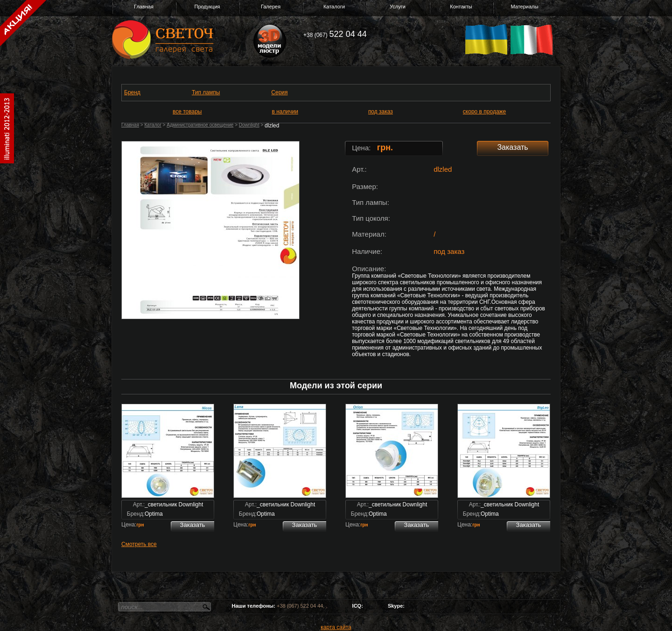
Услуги (398, 7)
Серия (279, 92)
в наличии (285, 112)
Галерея (271, 7)
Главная (144, 7)
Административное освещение (200, 125)
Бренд (132, 92)
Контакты (461, 7)
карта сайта (336, 627)
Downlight (249, 125)
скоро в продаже (484, 112)
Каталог (153, 125)
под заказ (381, 112)
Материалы (525, 7)
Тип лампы (206, 92)
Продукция (207, 7)
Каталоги (334, 7)
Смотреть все (139, 544)
